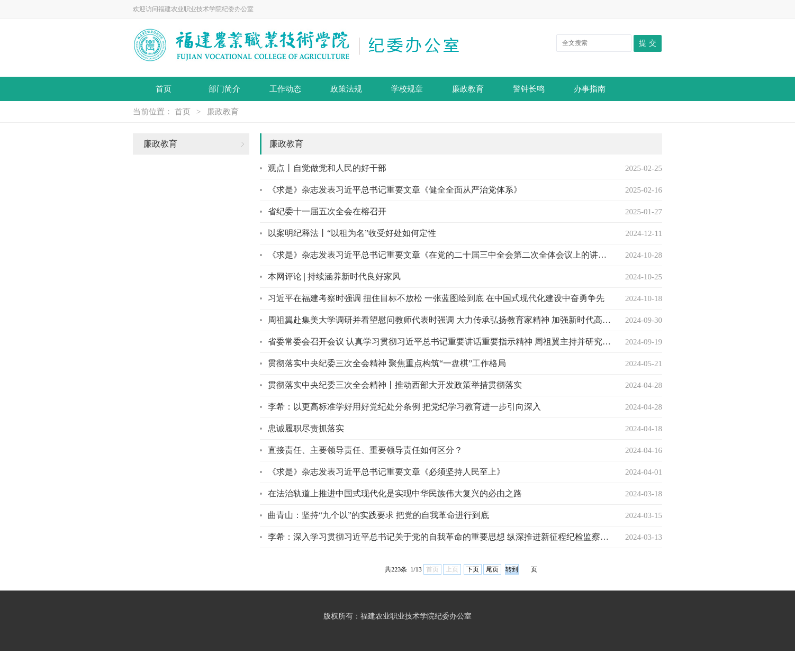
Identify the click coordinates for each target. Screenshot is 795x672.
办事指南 (590, 89)
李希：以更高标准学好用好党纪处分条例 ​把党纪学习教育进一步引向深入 (404, 407)
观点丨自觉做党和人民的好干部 (327, 168)
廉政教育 (468, 89)
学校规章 (407, 89)
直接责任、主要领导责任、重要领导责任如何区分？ (365, 450)
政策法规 (346, 89)
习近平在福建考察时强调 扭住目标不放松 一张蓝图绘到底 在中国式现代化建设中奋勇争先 (436, 298)
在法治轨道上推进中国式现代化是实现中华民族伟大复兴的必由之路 (395, 493)
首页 (164, 89)
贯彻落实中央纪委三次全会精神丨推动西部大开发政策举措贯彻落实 (395, 385)
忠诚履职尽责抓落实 (306, 428)
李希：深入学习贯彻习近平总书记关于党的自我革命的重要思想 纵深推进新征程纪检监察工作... (440, 537)
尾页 (492, 569)
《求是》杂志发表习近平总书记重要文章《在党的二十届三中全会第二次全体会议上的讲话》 (440, 255)
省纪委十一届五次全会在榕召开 (327, 211)
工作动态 (285, 89)
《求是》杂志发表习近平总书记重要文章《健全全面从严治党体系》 (395, 190)
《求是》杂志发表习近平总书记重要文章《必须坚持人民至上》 (386, 472)
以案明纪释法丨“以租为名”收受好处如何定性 (352, 233)
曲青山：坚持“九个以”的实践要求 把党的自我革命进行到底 (378, 515)
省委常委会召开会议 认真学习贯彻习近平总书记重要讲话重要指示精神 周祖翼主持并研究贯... (440, 342)
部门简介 (224, 89)
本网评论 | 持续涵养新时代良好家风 (334, 276)
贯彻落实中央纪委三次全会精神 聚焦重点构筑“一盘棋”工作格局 (387, 363)
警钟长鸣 (529, 89)
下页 (473, 569)
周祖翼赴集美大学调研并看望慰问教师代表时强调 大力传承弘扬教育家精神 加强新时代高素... (440, 320)
